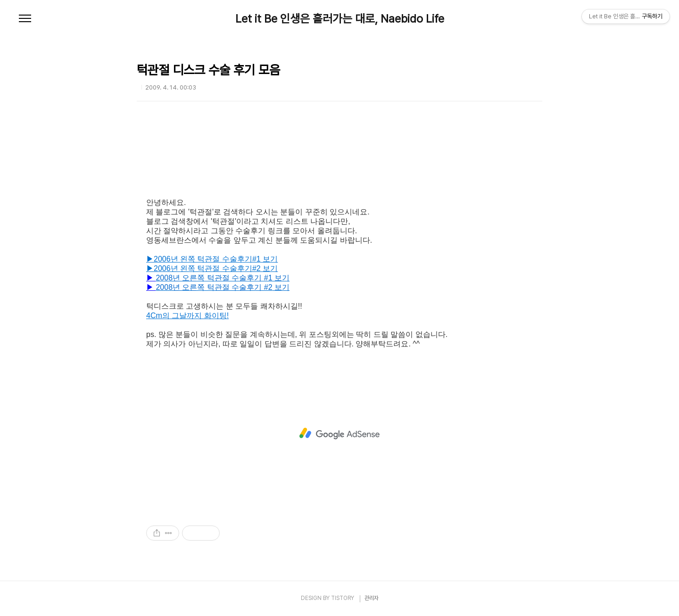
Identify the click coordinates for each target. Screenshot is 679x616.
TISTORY (343, 598)
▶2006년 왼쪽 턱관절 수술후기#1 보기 (212, 259)
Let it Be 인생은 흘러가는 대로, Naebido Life (340, 19)
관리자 (372, 598)
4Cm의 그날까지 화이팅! (187, 316)
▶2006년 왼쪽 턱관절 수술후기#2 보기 (212, 268)
